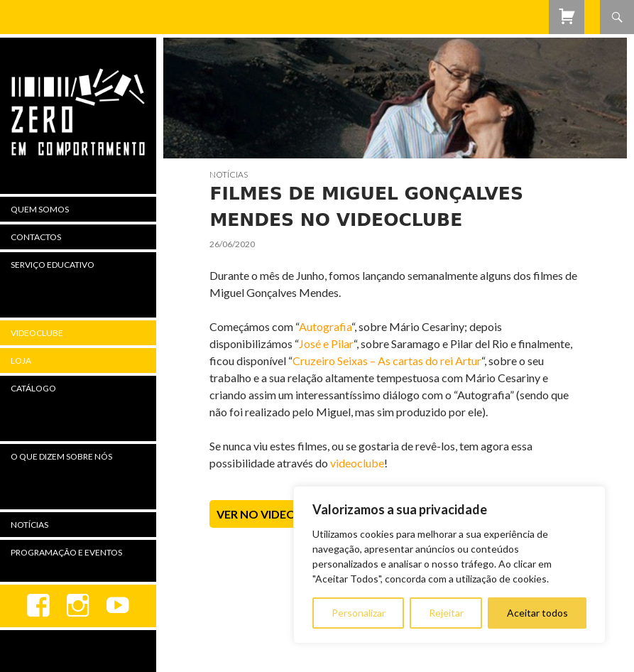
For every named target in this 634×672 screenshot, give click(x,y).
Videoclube (37, 333)
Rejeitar (446, 613)
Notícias (229, 174)
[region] (449, 565)
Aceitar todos (537, 613)
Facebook (38, 606)
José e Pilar (326, 343)
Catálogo (33, 388)
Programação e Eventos (66, 552)
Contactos (36, 237)
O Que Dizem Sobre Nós (61, 456)
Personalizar (359, 613)
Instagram (78, 606)
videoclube (357, 463)
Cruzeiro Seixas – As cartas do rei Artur (387, 361)
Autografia (325, 326)
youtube (118, 606)
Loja (21, 361)
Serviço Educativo (53, 265)
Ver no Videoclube (275, 514)
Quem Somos (40, 209)
